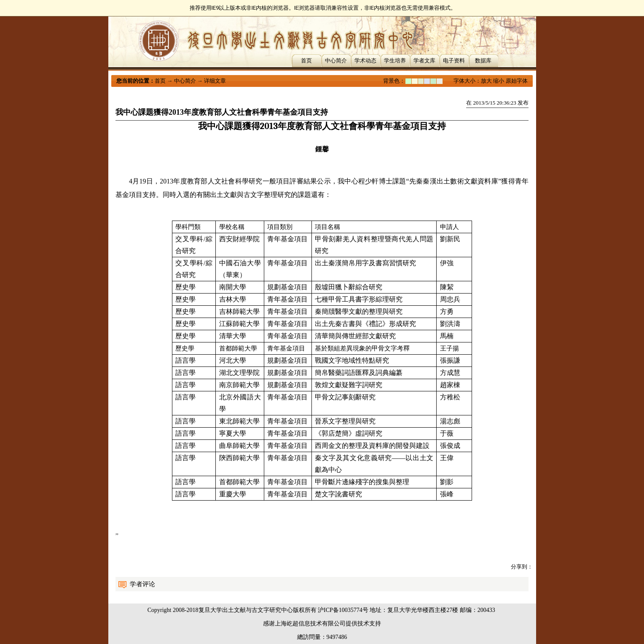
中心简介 (336, 61)
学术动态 (365, 61)
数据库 (483, 61)
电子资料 (454, 61)
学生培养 (395, 61)
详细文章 (215, 81)
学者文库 (424, 61)
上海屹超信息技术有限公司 (310, 624)
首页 (306, 61)
